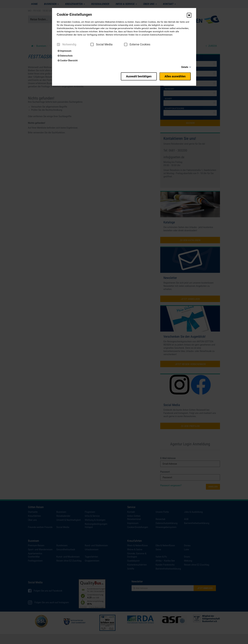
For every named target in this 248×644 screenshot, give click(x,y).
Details (185, 67)
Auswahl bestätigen (137, 76)
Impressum (65, 51)
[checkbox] (58, 44)
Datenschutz (65, 56)
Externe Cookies (137, 44)
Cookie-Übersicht (68, 61)
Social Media (102, 44)
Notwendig (67, 44)
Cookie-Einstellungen (74, 15)
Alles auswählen (176, 76)
